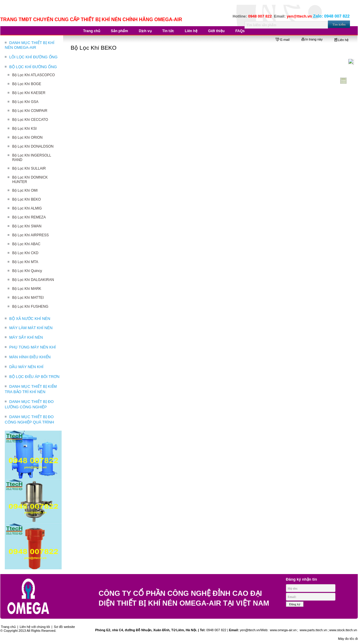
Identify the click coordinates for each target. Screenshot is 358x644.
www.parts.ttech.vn (313, 630)
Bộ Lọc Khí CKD (25, 253)
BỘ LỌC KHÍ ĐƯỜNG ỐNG (33, 67)
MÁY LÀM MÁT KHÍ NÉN (31, 328)
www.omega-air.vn (283, 630)
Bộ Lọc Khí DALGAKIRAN (33, 280)
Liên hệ (341, 40)
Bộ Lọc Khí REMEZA (29, 217)
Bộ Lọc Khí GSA (25, 102)
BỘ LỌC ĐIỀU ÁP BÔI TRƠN (34, 377)
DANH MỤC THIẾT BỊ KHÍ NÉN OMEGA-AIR (29, 45)
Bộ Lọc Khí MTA (25, 262)
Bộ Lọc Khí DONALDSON (33, 146)
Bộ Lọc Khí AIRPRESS (31, 235)
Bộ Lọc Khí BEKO (27, 199)
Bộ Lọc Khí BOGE (27, 84)
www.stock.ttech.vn (343, 630)
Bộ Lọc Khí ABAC (26, 244)
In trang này (312, 39)
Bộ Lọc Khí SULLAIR (29, 168)
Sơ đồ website (64, 627)
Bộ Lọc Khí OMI (25, 190)
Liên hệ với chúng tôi (35, 627)
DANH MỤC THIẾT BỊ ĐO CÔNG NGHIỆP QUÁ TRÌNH (29, 419)
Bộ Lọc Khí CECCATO (30, 120)
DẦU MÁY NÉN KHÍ (26, 367)
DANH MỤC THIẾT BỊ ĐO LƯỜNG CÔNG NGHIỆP (29, 404)
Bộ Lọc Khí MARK (27, 289)
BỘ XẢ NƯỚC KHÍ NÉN (30, 319)
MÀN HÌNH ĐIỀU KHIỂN (30, 357)
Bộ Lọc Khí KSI (24, 129)
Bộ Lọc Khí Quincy (27, 271)
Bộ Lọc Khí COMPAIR (30, 111)
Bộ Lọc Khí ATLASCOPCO (34, 75)
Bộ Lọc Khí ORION (27, 137)
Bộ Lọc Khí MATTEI (28, 298)
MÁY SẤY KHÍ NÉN (26, 337)
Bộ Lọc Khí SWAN (27, 226)
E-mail (282, 40)
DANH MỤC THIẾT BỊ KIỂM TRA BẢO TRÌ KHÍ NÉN (31, 389)
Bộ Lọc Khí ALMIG (27, 208)
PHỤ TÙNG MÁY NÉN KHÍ (32, 347)
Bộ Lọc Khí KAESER (29, 93)
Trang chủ (8, 627)
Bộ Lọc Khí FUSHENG (30, 307)
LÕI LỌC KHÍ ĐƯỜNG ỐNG (33, 57)
